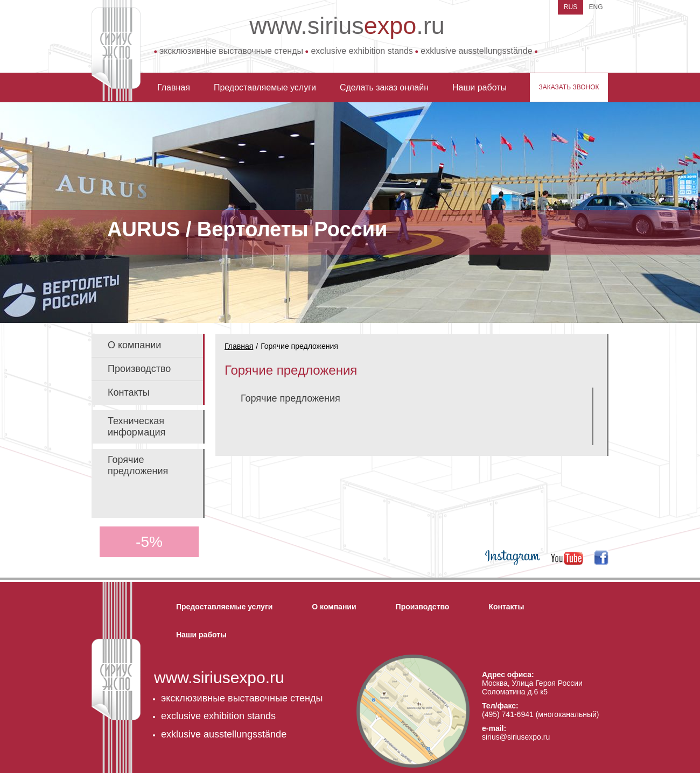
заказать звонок (569, 87)
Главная (174, 87)
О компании (134, 345)
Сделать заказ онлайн (384, 87)
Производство (139, 369)
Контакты (129, 392)
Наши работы (479, 87)
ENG (596, 7)
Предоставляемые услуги (265, 87)
